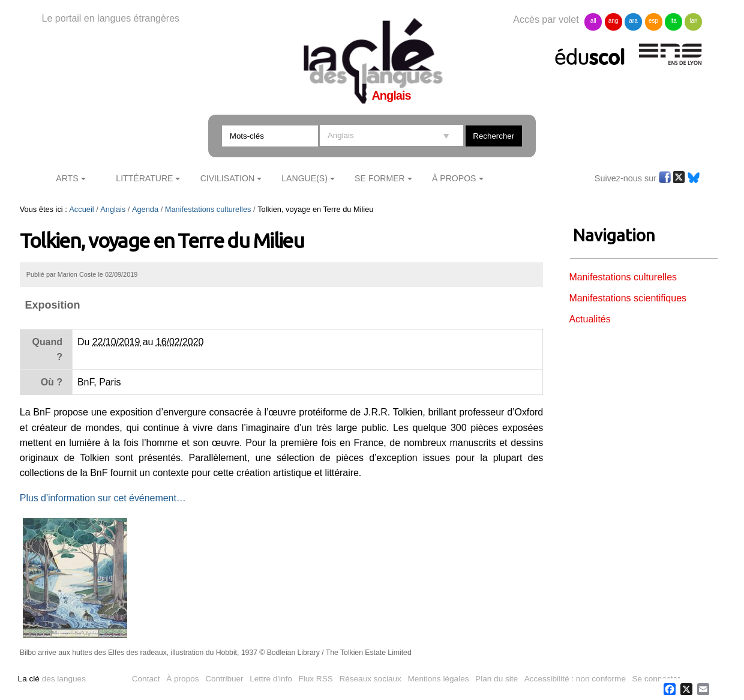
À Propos (454, 178)
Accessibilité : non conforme (575, 679)
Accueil (81, 209)
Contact (146, 679)
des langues (52, 679)
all (593, 21)
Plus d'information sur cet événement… (103, 498)
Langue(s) (304, 178)
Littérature (144, 178)
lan (693, 21)
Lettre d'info (271, 679)
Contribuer (224, 679)
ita (673, 21)
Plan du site (496, 679)
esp (653, 21)
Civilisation (227, 178)
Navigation (614, 235)
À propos (182, 679)
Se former (380, 178)
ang (613, 21)
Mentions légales (439, 679)
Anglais (113, 209)
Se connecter (656, 679)
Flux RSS (315, 679)
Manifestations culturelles (208, 209)
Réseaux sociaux (370, 679)
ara (633, 21)
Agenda (145, 209)
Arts (67, 178)
